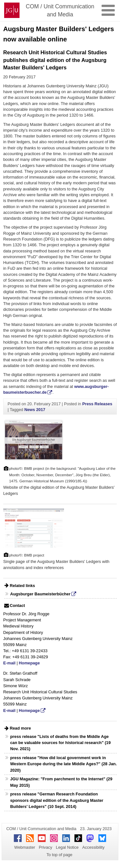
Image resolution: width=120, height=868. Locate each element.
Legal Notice (67, 847)
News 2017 (35, 410)
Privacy (45, 847)
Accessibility (93, 847)
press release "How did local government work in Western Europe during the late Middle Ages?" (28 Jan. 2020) (64, 764)
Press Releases (97, 404)
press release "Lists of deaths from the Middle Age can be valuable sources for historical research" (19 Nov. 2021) (60, 743)
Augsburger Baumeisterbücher (40, 594)
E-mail (9, 663)
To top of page (59, 855)
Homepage (29, 663)
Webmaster (25, 847)
